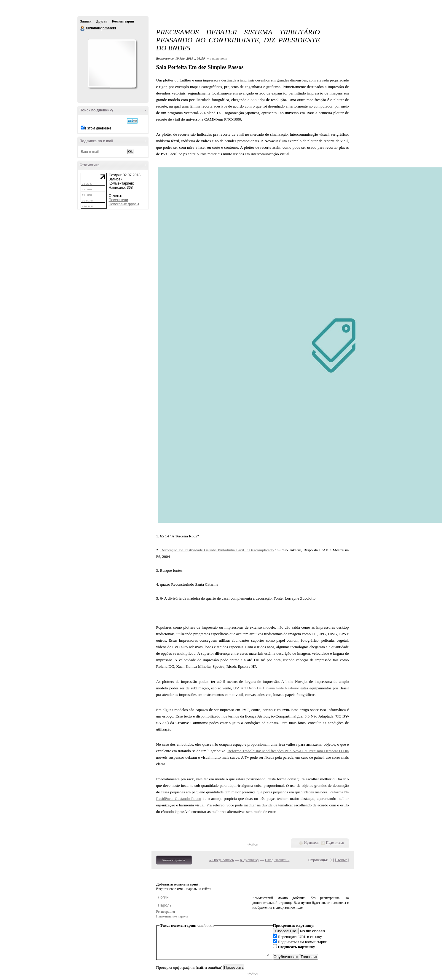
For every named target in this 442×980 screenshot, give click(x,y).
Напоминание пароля (172, 916)
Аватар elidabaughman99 (112, 63)
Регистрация (166, 912)
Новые (342, 860)
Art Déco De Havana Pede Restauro (270, 688)
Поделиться (335, 843)
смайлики (206, 925)
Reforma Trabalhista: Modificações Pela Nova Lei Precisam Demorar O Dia (288, 751)
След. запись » (277, 860)
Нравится (311, 843)
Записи (86, 21)
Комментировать (174, 860)
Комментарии (123, 21)
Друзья (102, 21)
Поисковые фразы (124, 204)
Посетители (118, 200)
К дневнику (250, 860)
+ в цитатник (217, 58)
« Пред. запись (222, 860)
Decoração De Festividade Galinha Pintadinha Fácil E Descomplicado (217, 550)
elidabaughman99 (83, 28)
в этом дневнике (98, 128)
